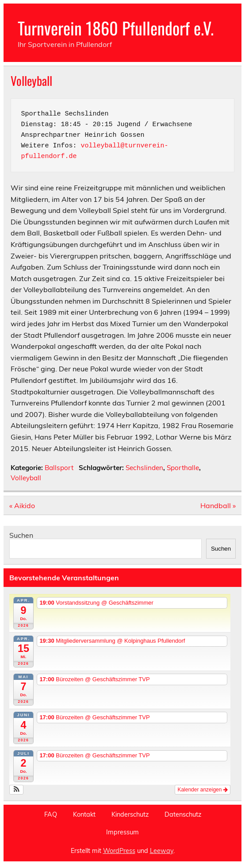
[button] (17, 790)
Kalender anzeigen (202, 790)
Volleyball (26, 478)
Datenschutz (183, 814)
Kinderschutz (130, 814)
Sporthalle (183, 468)
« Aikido (22, 505)
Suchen (21, 535)
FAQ (51, 814)
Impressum (122, 832)
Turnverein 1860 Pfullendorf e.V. (116, 28)
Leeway (162, 851)
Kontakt (84, 814)
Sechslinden (144, 468)
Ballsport (59, 468)
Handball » (218, 505)
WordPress (119, 851)
